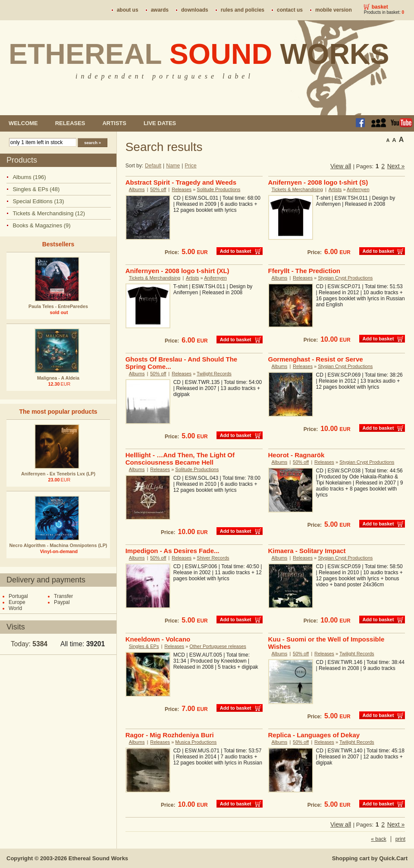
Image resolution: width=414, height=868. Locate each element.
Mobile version (334, 10)
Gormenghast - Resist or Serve (316, 359)
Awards (160, 10)
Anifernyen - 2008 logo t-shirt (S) (318, 182)
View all (341, 166)
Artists (114, 123)
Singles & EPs (144, 646)
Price (190, 166)
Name (173, 166)
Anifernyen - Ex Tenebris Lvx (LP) (58, 474)
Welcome (23, 123)
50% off (158, 189)
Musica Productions (196, 742)
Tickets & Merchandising (297, 189)
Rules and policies (243, 10)
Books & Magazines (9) (41, 225)
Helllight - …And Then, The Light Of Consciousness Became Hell (180, 459)
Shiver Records (213, 558)
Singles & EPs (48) (36, 189)
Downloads (195, 10)
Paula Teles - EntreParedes (58, 306)
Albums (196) (29, 177)
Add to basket (236, 251)
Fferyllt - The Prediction (304, 271)
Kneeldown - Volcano (158, 639)
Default (153, 166)
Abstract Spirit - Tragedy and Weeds (181, 182)
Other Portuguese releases (218, 646)
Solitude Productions (218, 189)
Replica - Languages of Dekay (314, 735)
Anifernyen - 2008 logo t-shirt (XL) (177, 271)
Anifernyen (358, 189)
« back (378, 839)
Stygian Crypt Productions (345, 278)
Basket (380, 7)
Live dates (160, 123)
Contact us (290, 10)
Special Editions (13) (38, 201)
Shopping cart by (370, 858)
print (400, 839)
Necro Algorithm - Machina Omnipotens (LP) (58, 545)
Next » (396, 166)
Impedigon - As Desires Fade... (172, 551)
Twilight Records (214, 374)
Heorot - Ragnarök (296, 455)
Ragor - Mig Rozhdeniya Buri (170, 735)
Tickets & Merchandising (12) (49, 213)
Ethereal (199, 54)
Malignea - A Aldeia (58, 378)
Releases (70, 123)
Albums (137, 189)
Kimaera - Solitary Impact (307, 551)
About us (128, 10)
